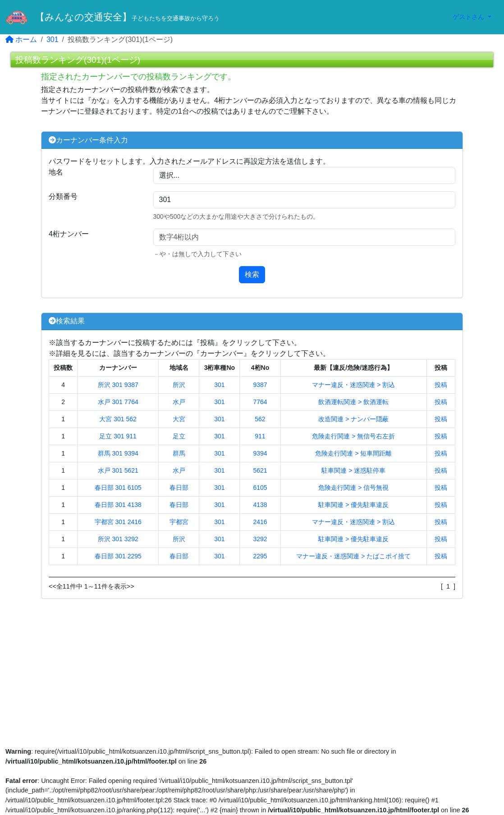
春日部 (179, 488)
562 (260, 419)
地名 (56, 172)
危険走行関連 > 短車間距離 (353, 453)
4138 (260, 505)
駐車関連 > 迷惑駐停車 (353, 470)
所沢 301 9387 (118, 385)
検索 (252, 274)
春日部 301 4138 (118, 505)
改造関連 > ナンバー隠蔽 (353, 419)
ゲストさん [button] (469, 17)
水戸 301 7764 (118, 402)
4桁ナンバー (69, 234)
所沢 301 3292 (118, 539)
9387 (260, 385)
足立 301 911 (118, 436)
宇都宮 (179, 522)
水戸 (179, 402)
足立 (179, 436)
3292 (260, 539)
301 (53, 39)
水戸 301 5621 (118, 470)
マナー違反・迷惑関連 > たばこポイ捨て (353, 556)
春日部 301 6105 (118, 488)
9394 (260, 453)
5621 (260, 470)
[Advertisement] (252, 674)
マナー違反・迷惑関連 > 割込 (353, 385)
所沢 (179, 385)
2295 (260, 556)
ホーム (21, 39)
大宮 (179, 419)
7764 (260, 402)
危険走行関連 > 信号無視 (353, 488)
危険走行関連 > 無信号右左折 (353, 436)
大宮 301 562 (118, 419)
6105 (260, 488)
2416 (260, 522)
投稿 (441, 385)
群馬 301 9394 (118, 453)
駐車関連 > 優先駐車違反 (353, 505)
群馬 (179, 453)
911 (260, 436)
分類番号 (63, 196)
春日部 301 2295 (118, 556)
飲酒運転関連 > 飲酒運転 (353, 402)
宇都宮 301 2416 (118, 522)
